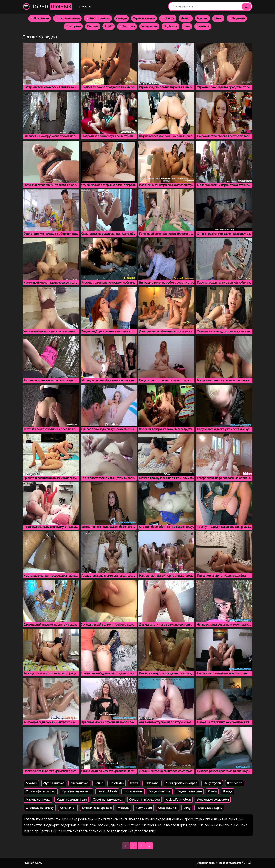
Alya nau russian (54, 783)
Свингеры (203, 26)
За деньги (237, 18)
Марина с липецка (38, 800)
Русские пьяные (67, 18)
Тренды (85, 7)
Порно (47, 7)
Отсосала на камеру (40, 808)
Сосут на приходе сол (108, 800)
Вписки (168, 18)
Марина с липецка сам (72, 800)
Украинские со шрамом (213, 800)
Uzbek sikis (117, 783)
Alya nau (31, 783)
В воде (228, 791)
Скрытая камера (144, 18)
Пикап (218, 18)
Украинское (149, 26)
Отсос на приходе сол (144, 800)
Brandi (134, 783)
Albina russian (79, 783)
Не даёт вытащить (189, 791)
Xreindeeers (235, 783)
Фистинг (93, 26)
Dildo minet (152, 783)
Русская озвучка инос (76, 791)
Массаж (202, 18)
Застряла (127, 26)
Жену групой (212, 783)
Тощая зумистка (160, 791)
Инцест (186, 18)
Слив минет (68, 808)
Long (187, 808)
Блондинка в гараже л (97, 808)
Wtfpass (123, 808)
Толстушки (73, 26)
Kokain (212, 791)
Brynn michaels (107, 791)
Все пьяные (40, 18)
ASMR (109, 26)
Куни (187, 26)
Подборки (170, 26)
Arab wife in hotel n (178, 800)
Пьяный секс (33, 863)
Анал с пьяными (98, 18)
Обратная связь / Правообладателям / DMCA (224, 863)
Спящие (121, 18)
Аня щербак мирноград (181, 783)
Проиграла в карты (209, 808)
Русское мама (133, 791)
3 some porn (144, 808)
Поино (99, 783)
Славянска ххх (168, 808)
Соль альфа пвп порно (41, 791)
